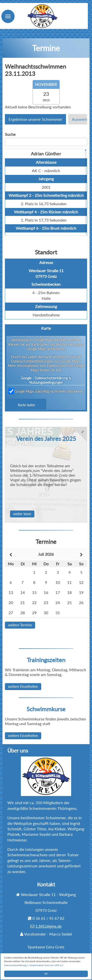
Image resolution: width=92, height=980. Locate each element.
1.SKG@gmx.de (48, 926)
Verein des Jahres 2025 (46, 439)
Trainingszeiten (46, 660)
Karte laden (26, 405)
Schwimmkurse (46, 709)
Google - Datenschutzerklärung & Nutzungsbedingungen (46, 380)
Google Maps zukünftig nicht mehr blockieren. (46, 391)
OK (46, 974)
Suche (10, 134)
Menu (13, 26)
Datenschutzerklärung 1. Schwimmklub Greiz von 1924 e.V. (34, 965)
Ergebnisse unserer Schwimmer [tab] (35, 119)
